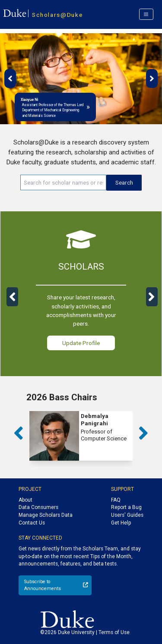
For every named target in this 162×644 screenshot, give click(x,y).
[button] (10, 79)
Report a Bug (126, 507)
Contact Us (32, 523)
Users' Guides (127, 515)
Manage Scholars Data (46, 515)
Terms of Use (114, 632)
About (25, 500)
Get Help (121, 523)
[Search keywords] (63, 182)
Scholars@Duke (57, 15)
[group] (81, 436)
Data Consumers (38, 507)
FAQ (116, 500)
